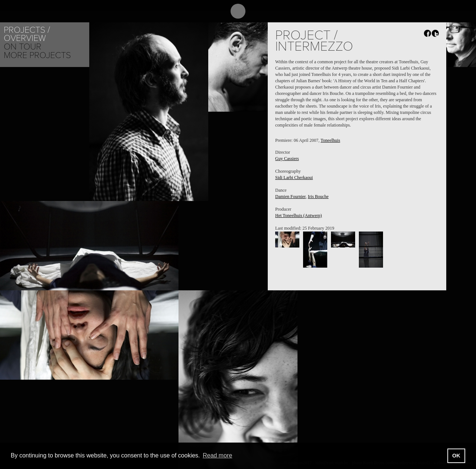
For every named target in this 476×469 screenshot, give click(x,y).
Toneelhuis (330, 140)
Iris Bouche (318, 197)
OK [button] (456, 456)
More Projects (37, 55)
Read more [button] (217, 455)
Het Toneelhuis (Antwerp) (299, 216)
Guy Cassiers (287, 159)
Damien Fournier (290, 197)
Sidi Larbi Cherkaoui (294, 178)
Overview (25, 38)
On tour (22, 47)
